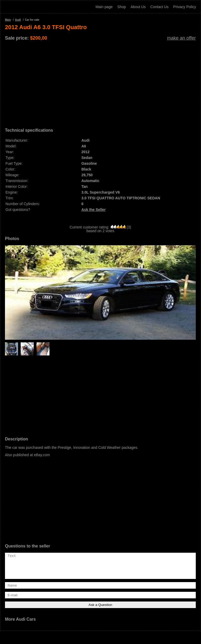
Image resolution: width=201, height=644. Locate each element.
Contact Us (160, 7)
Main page (104, 7)
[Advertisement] (100, 82)
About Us (138, 7)
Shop (122, 7)
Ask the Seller (94, 210)
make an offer (181, 38)
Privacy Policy (185, 7)
